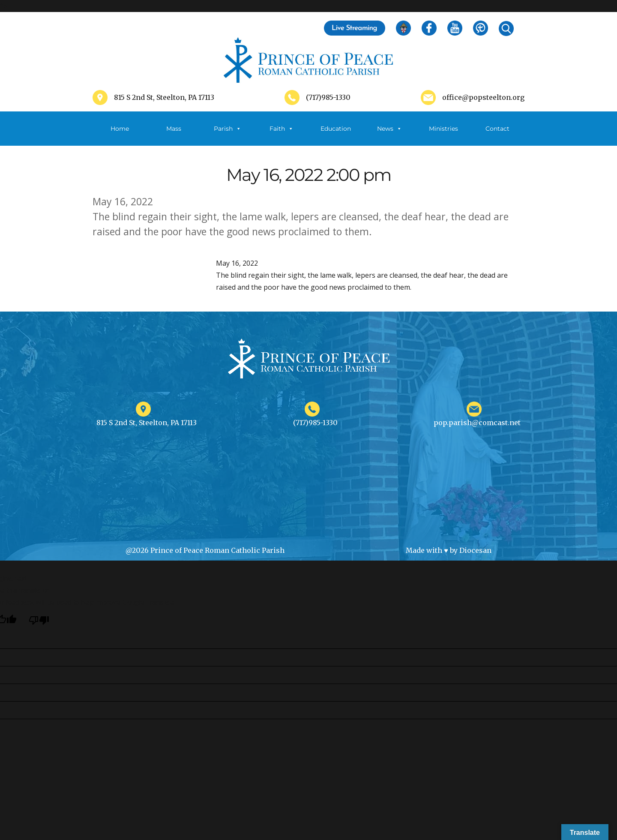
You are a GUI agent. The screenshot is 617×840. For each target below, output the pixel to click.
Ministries (443, 135)
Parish (228, 129)
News (389, 129)
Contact (497, 129)
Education (336, 129)
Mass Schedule (174, 135)
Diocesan (475, 550)
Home (120, 129)
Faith (282, 129)
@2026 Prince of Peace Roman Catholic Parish (205, 550)
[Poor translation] (39, 620)
